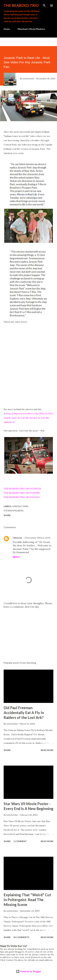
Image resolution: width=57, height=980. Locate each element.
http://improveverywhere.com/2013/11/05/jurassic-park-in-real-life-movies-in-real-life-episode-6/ (28, 418)
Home (7, 29)
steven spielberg (14, 511)
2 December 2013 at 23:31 (37, 538)
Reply (16, 557)
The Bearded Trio (21, 5)
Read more (47, 750)
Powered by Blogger (29, 971)
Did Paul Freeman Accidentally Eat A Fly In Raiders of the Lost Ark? (24, 713)
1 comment (20, 841)
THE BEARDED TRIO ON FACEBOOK (22, 489)
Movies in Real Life (27, 194)
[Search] (44, 5)
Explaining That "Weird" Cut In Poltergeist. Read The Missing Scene (27, 900)
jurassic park (20, 506)
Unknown (17, 538)
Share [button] (7, 515)
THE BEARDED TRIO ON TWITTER (22, 493)
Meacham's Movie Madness (31, 29)
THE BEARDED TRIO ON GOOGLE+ (22, 497)
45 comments (21, 937)
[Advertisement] (28, 632)
